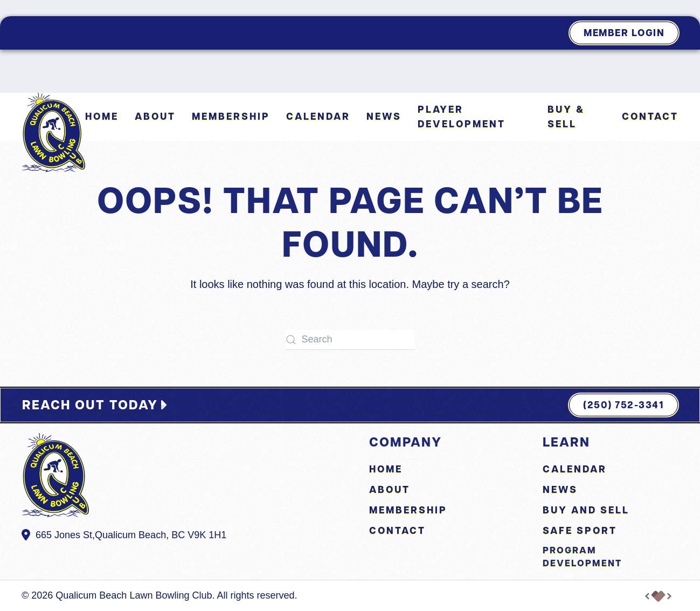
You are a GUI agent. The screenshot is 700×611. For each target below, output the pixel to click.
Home (102, 116)
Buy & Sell (566, 116)
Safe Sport (580, 530)
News (384, 116)
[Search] (350, 340)
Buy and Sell (586, 510)
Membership (231, 116)
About (390, 489)
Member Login (624, 33)
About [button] (155, 116)
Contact (650, 116)
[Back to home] (53, 132)
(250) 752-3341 (623, 405)
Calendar (318, 116)
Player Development (462, 116)
